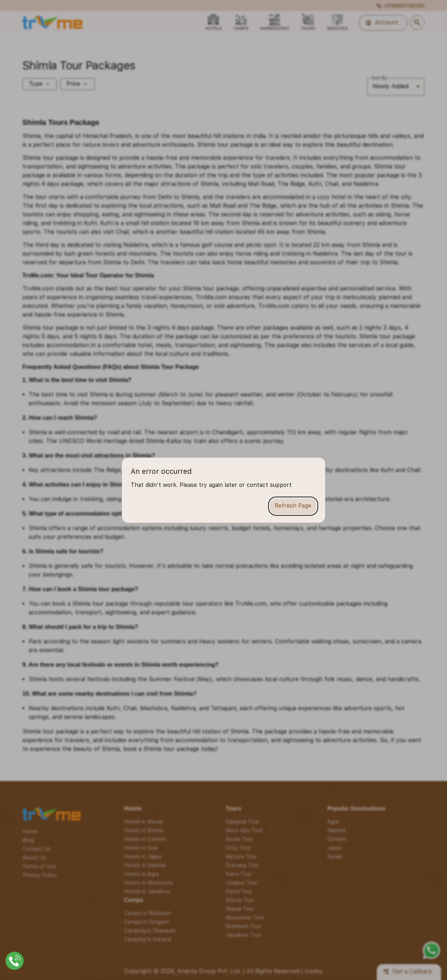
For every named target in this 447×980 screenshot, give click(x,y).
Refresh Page (293, 506)
